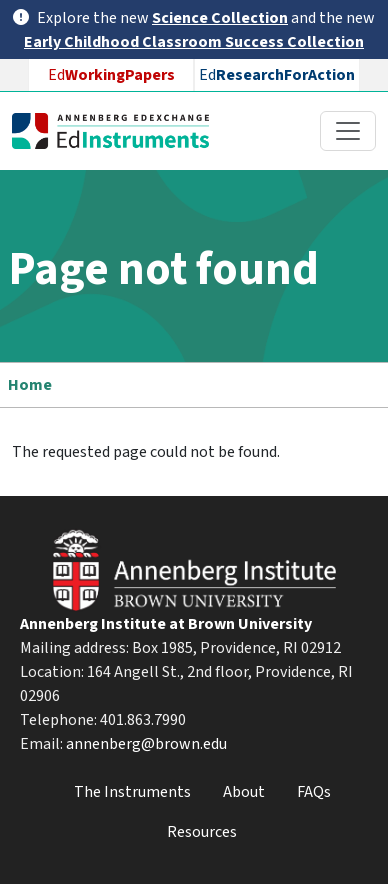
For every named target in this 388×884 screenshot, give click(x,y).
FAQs (314, 792)
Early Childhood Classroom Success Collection (194, 42)
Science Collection (220, 18)
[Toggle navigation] (348, 131)
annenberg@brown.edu (146, 744)
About (244, 792)
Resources (202, 832)
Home (30, 385)
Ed (111, 75)
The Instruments (132, 792)
